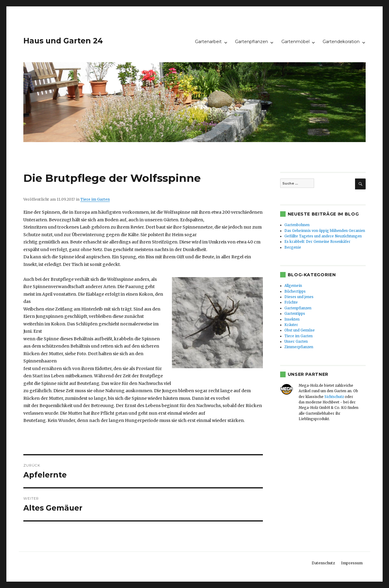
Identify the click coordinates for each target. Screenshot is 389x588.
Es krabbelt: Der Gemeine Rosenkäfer (317, 242)
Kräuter (291, 325)
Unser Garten (296, 342)
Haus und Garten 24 (63, 41)
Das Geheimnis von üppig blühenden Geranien (325, 231)
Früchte (291, 302)
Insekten (292, 319)
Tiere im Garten (95, 199)
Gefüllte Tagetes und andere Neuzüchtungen (323, 236)
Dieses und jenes (299, 297)
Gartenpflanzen (252, 42)
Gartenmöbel (295, 42)
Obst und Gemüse (300, 330)
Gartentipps (295, 314)
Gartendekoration (341, 42)
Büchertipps (295, 291)
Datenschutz (323, 563)
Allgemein (293, 286)
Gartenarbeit (208, 42)
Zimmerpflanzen (299, 347)
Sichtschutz (334, 397)
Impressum (352, 563)
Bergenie (293, 247)
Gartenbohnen (297, 225)
